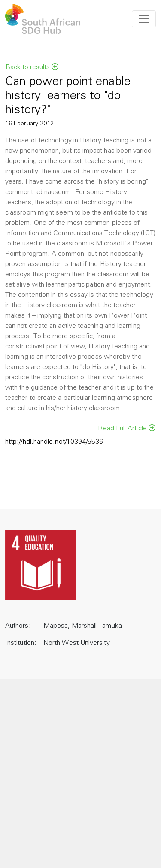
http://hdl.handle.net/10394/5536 (54, 442)
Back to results (32, 67)
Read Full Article (127, 428)
